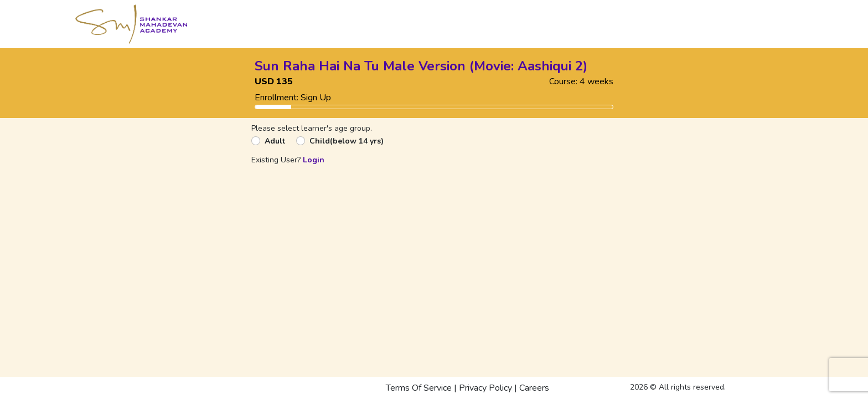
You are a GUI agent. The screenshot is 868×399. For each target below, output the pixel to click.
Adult (275, 141)
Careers (534, 388)
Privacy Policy (485, 388)
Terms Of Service (419, 388)
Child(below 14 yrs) (347, 141)
